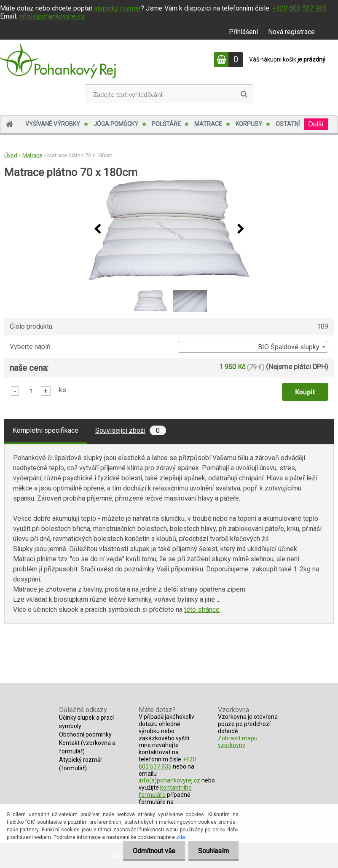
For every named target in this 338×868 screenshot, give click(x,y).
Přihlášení (243, 32)
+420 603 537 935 (299, 8)
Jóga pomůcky (116, 124)
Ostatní (288, 124)
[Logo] (58, 61)
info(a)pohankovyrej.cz (52, 16)
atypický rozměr (117, 8)
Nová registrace (291, 32)
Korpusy (249, 124)
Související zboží (131, 430)
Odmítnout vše (152, 851)
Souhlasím (213, 851)
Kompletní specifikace (46, 430)
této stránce (202, 609)
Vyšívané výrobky (53, 124)
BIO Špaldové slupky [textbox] (289, 347)
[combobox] (253, 347)
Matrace (208, 124)
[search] (244, 94)
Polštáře (166, 124)
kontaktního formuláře (165, 791)
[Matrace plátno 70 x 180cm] (169, 229)
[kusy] (31, 390)
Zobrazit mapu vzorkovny (238, 742)
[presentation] (97, 229)
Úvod (11, 155)
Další (316, 124)
